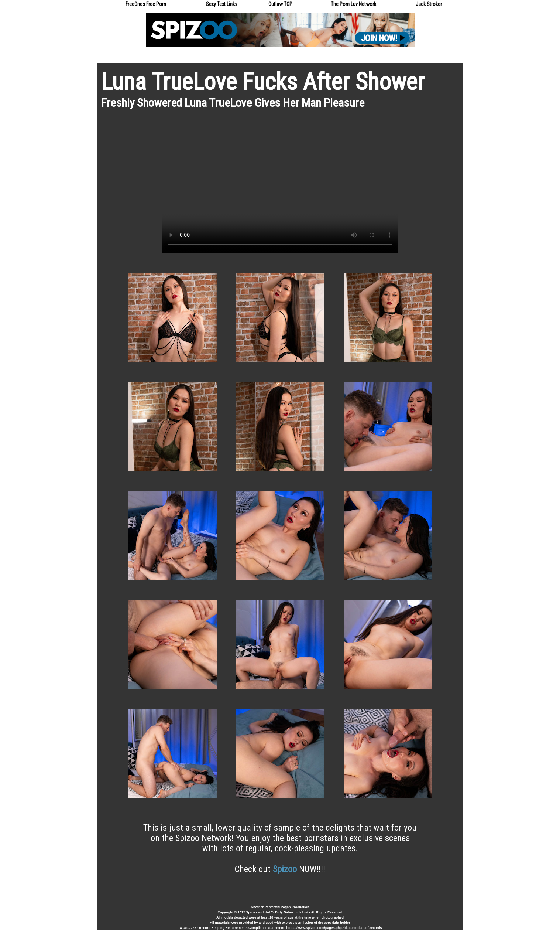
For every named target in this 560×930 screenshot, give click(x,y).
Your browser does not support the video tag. (280, 186)
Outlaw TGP (280, 4)
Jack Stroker (429, 4)
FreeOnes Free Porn (146, 4)
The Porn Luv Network (353, 4)
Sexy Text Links (222, 4)
